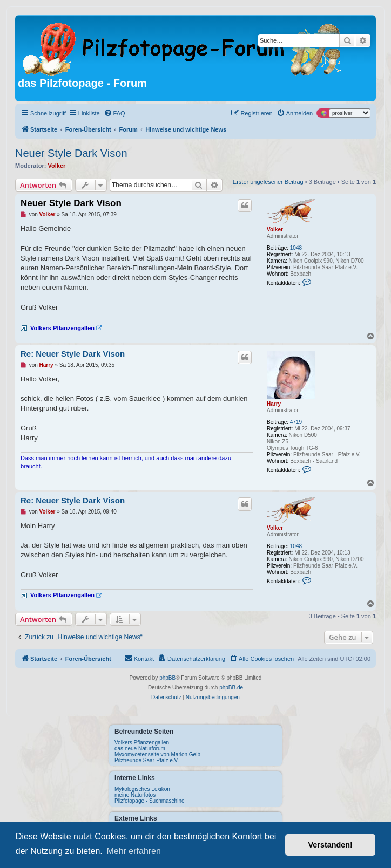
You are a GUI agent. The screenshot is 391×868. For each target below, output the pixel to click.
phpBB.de (231, 688)
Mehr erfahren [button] (134, 851)
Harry (274, 404)
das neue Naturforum (140, 749)
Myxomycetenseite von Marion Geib (157, 754)
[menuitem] (114, 113)
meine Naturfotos (135, 795)
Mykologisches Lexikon (142, 789)
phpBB (167, 678)
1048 (296, 248)
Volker (57, 166)
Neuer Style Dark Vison (71, 153)
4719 (296, 422)
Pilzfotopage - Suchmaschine (150, 801)
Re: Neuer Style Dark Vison (73, 354)
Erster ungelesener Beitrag (268, 182)
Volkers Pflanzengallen (142, 743)
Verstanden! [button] (331, 845)
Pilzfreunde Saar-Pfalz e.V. (147, 760)
